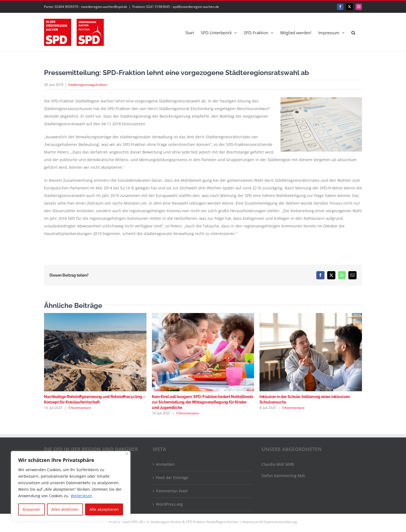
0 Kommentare (80, 408)
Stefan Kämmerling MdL (283, 476)
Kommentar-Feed (172, 491)
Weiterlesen (82, 496)
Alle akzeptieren (104, 509)
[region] (71, 486)
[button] (353, 32)
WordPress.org (169, 504)
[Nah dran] (127, 454)
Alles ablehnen (65, 509)
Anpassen (32, 509)
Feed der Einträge (172, 478)
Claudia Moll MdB (278, 464)
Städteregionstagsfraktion (88, 85)
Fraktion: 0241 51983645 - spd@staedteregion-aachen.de (176, 7)
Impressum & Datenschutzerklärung (270, 522)
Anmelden (165, 464)
